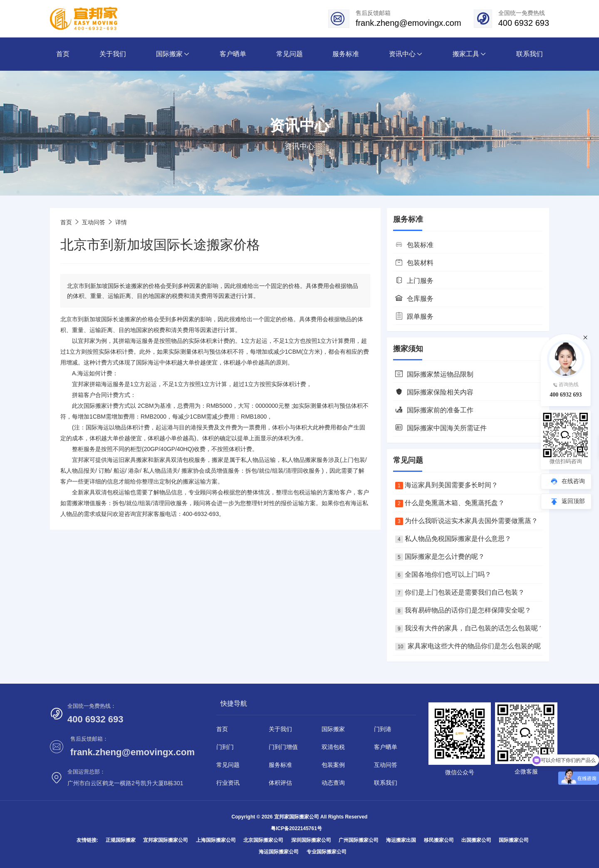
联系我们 (386, 783)
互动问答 (94, 222)
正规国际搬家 (121, 840)
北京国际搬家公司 (263, 840)
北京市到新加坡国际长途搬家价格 (160, 245)
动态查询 (333, 783)
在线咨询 (573, 481)
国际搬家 (95, 406)
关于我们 (280, 729)
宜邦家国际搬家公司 (166, 840)
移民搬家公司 (439, 840)
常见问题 (228, 765)
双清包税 (333, 747)
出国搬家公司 (476, 840)
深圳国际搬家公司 (311, 840)
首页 (66, 222)
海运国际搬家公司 (279, 852)
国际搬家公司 (514, 840)
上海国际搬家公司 (216, 840)
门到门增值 (283, 747)
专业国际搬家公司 (327, 852)
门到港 (383, 729)
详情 (121, 222)
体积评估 (280, 783)
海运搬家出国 (401, 840)
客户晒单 (386, 747)
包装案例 (333, 765)
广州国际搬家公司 (359, 840)
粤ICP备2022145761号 (296, 828)
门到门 (225, 747)
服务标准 (280, 765)
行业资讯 (228, 783)
